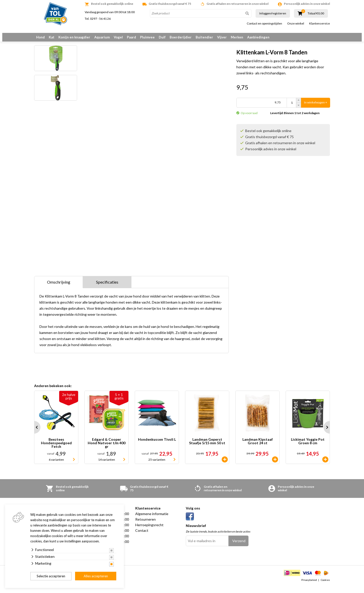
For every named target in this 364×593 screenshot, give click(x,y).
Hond (40, 37)
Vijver (222, 37)
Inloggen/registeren (273, 13)
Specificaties (107, 289)
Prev (34, 434)
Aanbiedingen (258, 37)
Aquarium (102, 37)
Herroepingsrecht (149, 531)
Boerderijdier (181, 37)
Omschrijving (59, 289)
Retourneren (145, 526)
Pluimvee (147, 37)
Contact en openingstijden (264, 24)
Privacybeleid (309, 586)
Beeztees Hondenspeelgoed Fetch (56, 450)
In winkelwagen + (316, 105)
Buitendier (204, 37)
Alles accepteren (96, 576)
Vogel (118, 37)
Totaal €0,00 (316, 13)
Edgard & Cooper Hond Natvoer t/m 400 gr (107, 450)
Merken (237, 37)
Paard (131, 37)
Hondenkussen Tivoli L (157, 446)
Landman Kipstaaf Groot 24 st (258, 448)
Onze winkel (296, 24)
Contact (142, 537)
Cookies (325, 586)
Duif (162, 37)
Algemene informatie (152, 520)
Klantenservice (320, 24)
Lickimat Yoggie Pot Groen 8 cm (308, 448)
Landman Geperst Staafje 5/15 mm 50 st (207, 448)
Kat (52, 37)
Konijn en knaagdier (74, 37)
